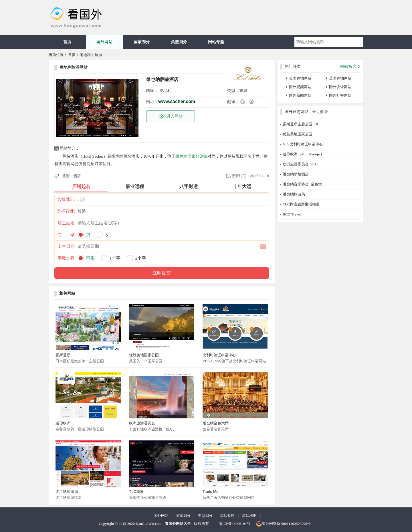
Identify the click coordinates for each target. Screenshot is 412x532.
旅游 (98, 55)
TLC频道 (136, 492)
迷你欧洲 (63, 423)
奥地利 (85, 55)
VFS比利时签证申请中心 (303, 144)
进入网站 (175, 116)
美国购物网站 (300, 78)
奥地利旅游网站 (74, 67)
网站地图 (249, 516)
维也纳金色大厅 (216, 423)
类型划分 (179, 42)
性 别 (66, 235)
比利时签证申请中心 (219, 355)
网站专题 (216, 42)
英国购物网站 (340, 78)
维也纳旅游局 (67, 492)
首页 (67, 42)
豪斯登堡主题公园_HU (301, 124)
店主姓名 (66, 223)
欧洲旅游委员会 (142, 423)
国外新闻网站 (300, 95)
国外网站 (104, 42)
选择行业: (66, 211)
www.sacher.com (177, 101)
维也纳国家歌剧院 (191, 156)
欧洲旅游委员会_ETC (300, 164)
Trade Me (210, 492)
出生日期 (66, 246)
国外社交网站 (340, 95)
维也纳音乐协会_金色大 (302, 184)
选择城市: (66, 199)
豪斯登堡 (63, 355)
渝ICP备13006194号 (234, 524)
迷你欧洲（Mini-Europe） (303, 154)
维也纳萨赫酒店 (296, 174)
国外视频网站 (300, 87)
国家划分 (142, 42)
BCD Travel (292, 214)
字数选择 (66, 258)
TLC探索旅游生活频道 (301, 204)
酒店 (77, 176)
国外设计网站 (340, 87)
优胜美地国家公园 (144, 355)
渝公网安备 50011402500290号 (284, 524)
